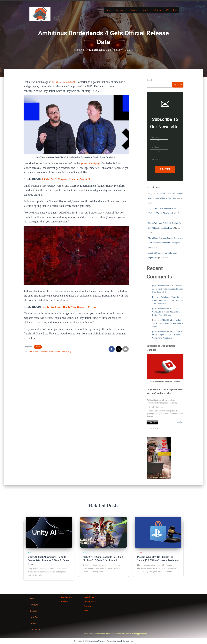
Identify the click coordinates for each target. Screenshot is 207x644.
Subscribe (165, 169)
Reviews (120, 10)
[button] (120, 10)
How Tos (146, 10)
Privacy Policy (90, 602)
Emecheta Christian (160, 297)
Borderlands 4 (35, 351)
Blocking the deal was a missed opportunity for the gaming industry (162, 401)
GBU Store (172, 10)
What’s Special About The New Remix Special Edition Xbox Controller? (168, 289)
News (109, 10)
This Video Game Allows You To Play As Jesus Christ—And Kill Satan (166, 312)
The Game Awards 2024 (65, 82)
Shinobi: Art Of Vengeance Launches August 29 (70, 179)
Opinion (133, 10)
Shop (86, 611)
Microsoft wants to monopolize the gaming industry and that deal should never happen (165, 413)
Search (150, 80)
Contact (158, 10)
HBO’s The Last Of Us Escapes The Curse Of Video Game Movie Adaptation (168, 335)
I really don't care (156, 407)
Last (159, 151)
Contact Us (66, 597)
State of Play (66, 351)
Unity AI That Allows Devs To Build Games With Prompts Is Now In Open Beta (48, 560)
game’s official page (92, 163)
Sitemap (87, 606)
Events (64, 602)
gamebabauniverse (160, 286)
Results (179, 422)
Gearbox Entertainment (51, 351)
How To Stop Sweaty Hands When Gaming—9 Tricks (73, 307)
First (159, 141)
